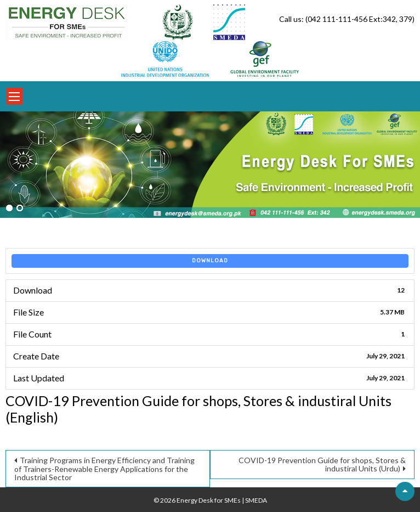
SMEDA (256, 500)
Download (210, 261)
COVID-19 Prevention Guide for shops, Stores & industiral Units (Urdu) (322, 464)
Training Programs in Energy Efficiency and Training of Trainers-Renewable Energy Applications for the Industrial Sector (104, 469)
